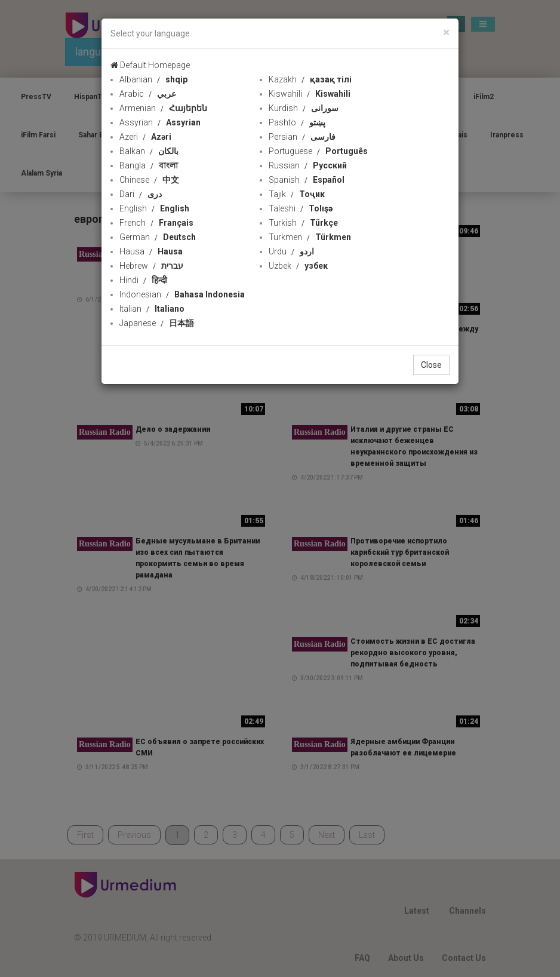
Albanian (153, 79)
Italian (152, 309)
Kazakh (310, 79)
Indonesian (182, 294)
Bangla (149, 165)
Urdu (291, 251)
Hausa (151, 251)
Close (431, 365)
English (154, 208)
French (156, 223)
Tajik (297, 194)
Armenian (163, 108)
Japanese (157, 323)
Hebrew (151, 266)
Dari (141, 194)
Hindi (143, 280)
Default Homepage (150, 65)
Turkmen (310, 237)
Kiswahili (310, 94)
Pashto (297, 122)
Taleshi (301, 208)
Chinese (149, 180)
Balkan (149, 151)
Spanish (307, 180)
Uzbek (298, 266)
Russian (308, 165)
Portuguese (318, 151)
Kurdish (304, 108)
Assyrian (160, 122)
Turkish (303, 223)
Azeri (145, 137)
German (158, 237)
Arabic (148, 94)
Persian (302, 137)
